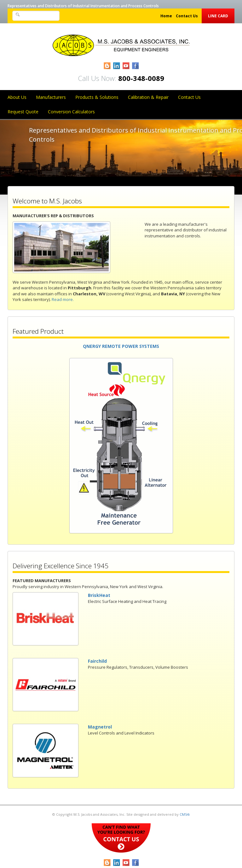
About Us (17, 97)
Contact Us (187, 16)
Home (166, 16)
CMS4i (185, 814)
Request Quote (23, 112)
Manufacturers (51, 97)
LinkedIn (117, 66)
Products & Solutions (97, 97)
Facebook (136, 66)
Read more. (63, 299)
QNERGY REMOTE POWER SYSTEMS (121, 346)
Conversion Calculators (71, 112)
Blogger (107, 66)
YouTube (126, 66)
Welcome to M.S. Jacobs (47, 201)
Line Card (218, 16)
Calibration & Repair (148, 97)
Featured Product (38, 331)
